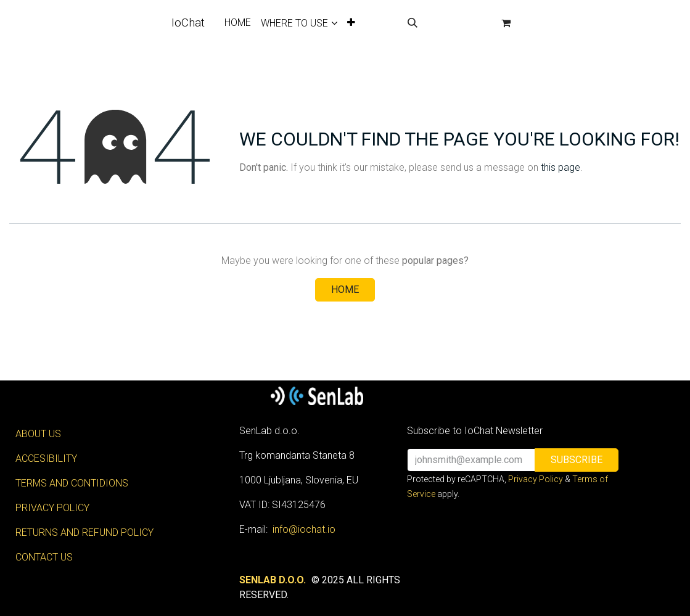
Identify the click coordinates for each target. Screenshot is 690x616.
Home (345, 290)
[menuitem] (238, 23)
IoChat (188, 23)
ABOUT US (38, 434)
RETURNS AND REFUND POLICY (84, 532)
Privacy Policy (536, 479)
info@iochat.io (304, 529)
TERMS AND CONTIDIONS (72, 483)
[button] (413, 23)
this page (561, 167)
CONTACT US (44, 557)
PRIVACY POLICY (52, 508)
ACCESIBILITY (46, 458)
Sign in (459, 23)
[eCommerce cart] (506, 23)
